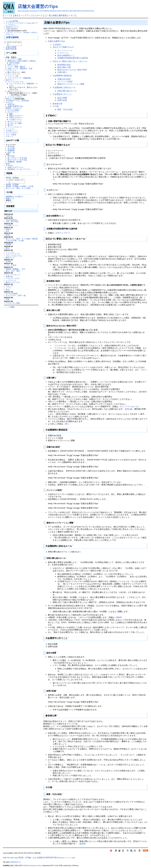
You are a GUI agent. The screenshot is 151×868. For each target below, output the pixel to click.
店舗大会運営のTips (38, 6)
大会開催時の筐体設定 (62, 76)
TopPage (9, 216)
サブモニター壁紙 (15, 123)
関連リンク (10, 198)
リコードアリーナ (13, 74)
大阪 (8, 299)
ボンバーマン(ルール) (129, 407)
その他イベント (12, 131)
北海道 (8, 261)
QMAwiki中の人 (16, 862)
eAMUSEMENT (12, 29)
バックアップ (27, 15)
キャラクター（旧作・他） (16, 295)
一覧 (49, 15)
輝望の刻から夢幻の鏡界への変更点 (22, 61)
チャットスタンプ (15, 127)
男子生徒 (11, 147)
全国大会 (11, 104)
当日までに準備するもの (63, 47)
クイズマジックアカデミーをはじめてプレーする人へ (22, 24)
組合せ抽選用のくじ (66, 55)
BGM (8, 164)
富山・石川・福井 (13, 271)
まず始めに (57, 45)
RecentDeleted (11, 220)
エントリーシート (65, 50)
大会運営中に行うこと (62, 94)
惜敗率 (119, 617)
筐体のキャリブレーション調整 (71, 84)
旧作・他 (11, 152)
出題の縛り (62, 72)
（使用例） (82, 844)
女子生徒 (11, 148)
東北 (8, 290)
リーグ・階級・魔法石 (16, 67)
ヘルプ (72, 15)
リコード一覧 (13, 76)
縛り (67, 424)
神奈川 (8, 229)
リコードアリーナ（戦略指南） (20, 78)
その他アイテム (15, 119)
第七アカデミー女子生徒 (17, 160)
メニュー (68, 858)
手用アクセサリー (16, 117)
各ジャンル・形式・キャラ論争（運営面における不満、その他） (22, 240)
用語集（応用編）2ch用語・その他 (20, 186)
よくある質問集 (12, 21)
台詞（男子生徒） (13, 222)
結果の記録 (62, 100)
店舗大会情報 (11, 47)
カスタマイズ (13, 112)
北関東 (8, 244)
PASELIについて (12, 27)
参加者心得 (57, 104)
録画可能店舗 (11, 49)
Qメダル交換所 (13, 110)
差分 (17, 15)
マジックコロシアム (15, 82)
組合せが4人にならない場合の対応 (72, 70)
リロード (39, 15)
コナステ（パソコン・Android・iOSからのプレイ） (22, 33)
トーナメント (11, 70)
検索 (55, 15)
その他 (56, 106)
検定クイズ (10, 99)
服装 (11, 114)
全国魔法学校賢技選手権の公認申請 (73, 58)
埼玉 (8, 231)
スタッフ (9, 136)
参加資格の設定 (64, 65)
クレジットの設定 (65, 81)
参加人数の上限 (64, 67)
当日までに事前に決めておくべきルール (70, 61)
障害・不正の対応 (65, 110)
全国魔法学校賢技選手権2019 (48, 858)
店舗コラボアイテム (15, 167)
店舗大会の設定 (64, 79)
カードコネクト (12, 133)
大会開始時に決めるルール (64, 88)
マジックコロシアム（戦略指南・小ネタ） (23, 84)
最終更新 (63, 15)
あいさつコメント (15, 121)
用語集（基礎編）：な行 (15, 269)
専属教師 (11, 150)
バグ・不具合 (11, 135)
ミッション (10, 129)
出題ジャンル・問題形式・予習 (20, 69)
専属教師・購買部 (15, 162)
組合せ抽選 (62, 98)
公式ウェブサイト (63, 233)
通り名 (10, 125)
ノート (10, 202)
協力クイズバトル (15, 91)
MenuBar (11, 858)
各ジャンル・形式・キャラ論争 (18, 188)
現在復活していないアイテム (19, 169)
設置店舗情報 (12, 37)
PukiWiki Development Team (32, 866)
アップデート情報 (15, 59)
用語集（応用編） (13, 184)
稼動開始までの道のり (15, 197)
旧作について (13, 65)
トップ (7, 15)
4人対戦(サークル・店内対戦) (17, 101)
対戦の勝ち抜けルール (67, 91)
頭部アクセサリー (16, 116)
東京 (8, 248)
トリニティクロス (15, 97)
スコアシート (63, 53)
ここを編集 (10, 307)
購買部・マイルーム (14, 108)
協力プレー (10, 80)
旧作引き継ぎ (14, 63)
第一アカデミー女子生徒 (17, 158)
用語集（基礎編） (13, 178)
